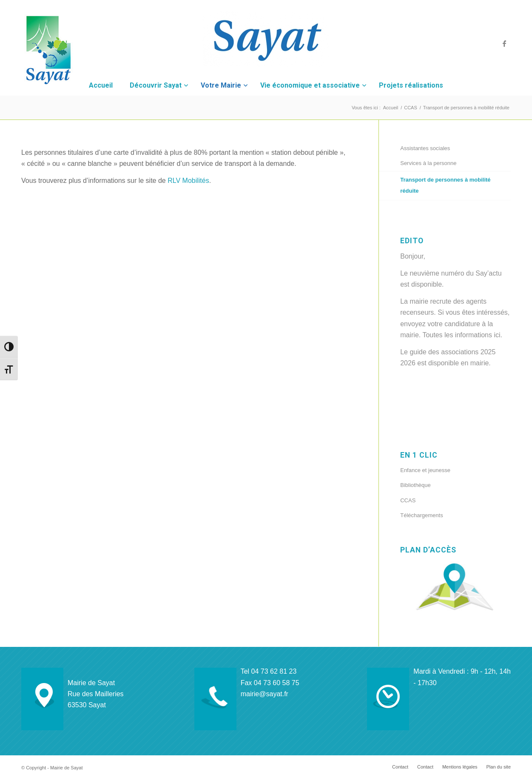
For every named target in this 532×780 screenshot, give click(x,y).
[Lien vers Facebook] (504, 43)
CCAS (408, 500)
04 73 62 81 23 (274, 671)
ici (497, 335)
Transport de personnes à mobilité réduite (445, 185)
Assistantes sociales (425, 148)
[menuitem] (400, 767)
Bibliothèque (415, 485)
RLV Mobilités (188, 181)
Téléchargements (421, 515)
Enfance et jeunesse (425, 470)
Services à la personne (428, 163)
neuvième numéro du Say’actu (455, 273)
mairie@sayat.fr (265, 694)
